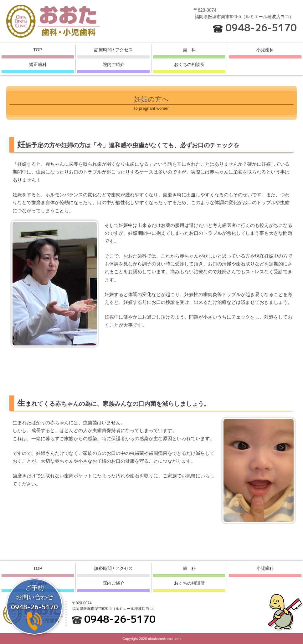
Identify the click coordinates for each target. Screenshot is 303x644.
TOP (38, 50)
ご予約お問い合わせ (34, 597)
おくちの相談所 (189, 64)
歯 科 (189, 50)
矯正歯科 (38, 64)
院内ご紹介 (114, 64)
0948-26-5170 (261, 28)
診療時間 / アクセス (114, 50)
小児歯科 (265, 50)
